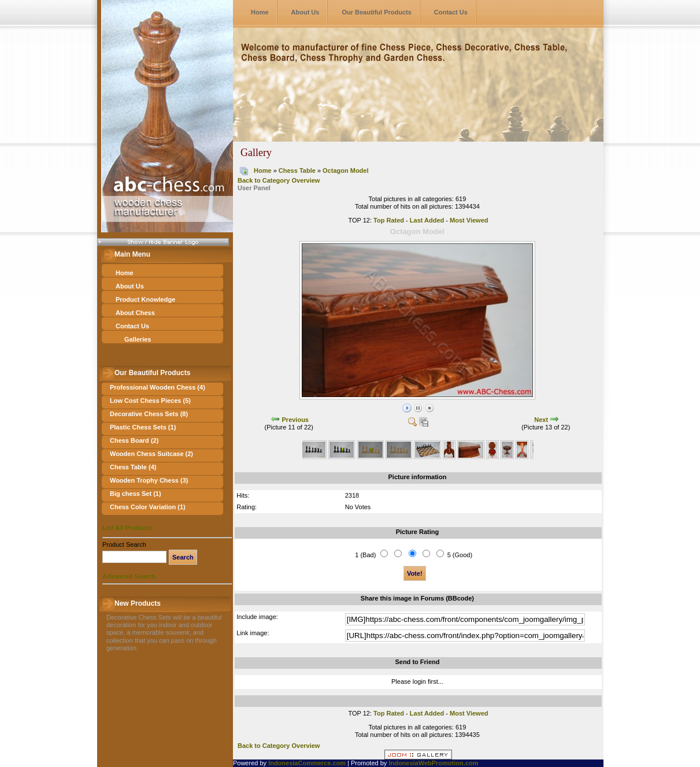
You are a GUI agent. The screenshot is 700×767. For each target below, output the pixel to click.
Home (260, 12)
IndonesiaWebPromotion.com (433, 763)
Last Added (427, 220)
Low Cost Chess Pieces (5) (150, 401)
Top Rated (389, 220)
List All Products (127, 528)
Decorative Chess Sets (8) (149, 414)
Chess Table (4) (133, 467)
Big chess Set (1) (136, 494)
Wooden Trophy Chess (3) (149, 480)
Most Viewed (469, 220)
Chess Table (297, 171)
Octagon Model (345, 171)
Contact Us (451, 12)
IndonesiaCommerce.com (307, 763)
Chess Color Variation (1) (148, 507)
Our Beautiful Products (376, 12)
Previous (295, 420)
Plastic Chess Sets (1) (143, 427)
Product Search (124, 544)
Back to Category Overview (279, 180)
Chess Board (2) (134, 440)
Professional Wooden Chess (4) (158, 387)
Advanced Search (129, 576)
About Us (305, 12)
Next (541, 420)
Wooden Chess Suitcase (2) (151, 454)
